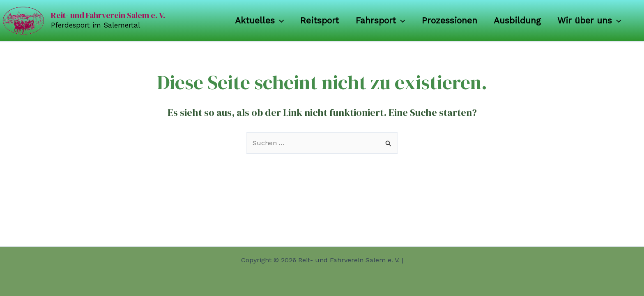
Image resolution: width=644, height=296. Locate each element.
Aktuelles (255, 21)
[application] (275, 21)
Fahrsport (378, 21)
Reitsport (317, 20)
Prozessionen (447, 20)
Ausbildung (516, 20)
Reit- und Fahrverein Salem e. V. (108, 15)
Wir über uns (589, 21)
